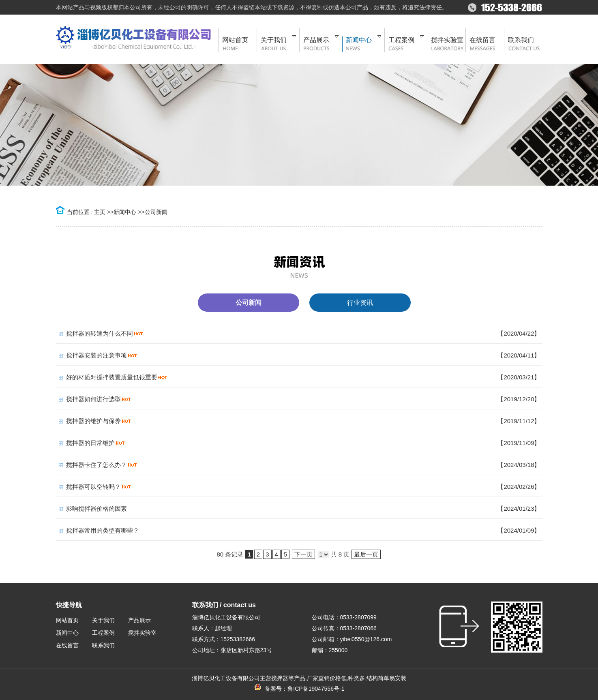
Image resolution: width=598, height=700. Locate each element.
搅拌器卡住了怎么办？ (96, 465)
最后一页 (366, 554)
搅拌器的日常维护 (90, 443)
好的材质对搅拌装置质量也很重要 (112, 377)
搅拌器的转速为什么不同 (100, 333)
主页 (100, 212)
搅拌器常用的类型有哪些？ (103, 530)
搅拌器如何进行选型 (93, 399)
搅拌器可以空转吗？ (93, 487)
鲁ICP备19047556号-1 (316, 689)
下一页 (303, 554)
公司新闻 (156, 212)
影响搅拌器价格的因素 (96, 508)
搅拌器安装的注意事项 (96, 355)
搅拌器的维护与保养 (93, 421)
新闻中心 (125, 212)
